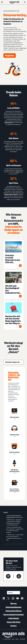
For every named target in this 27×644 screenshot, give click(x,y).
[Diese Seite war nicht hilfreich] (8, 576)
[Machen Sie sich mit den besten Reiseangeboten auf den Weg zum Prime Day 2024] (13, 315)
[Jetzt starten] (10, 56)
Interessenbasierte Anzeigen (14, 615)
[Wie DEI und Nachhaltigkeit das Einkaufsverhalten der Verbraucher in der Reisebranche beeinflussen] (13, 285)
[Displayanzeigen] (14, 453)
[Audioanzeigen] (14, 436)
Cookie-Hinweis (13, 618)
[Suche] (25, 2)
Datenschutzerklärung (13, 611)
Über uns (14, 603)
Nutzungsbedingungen (14, 607)
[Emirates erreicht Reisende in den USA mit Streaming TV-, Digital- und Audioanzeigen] (13, 254)
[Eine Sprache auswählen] (13, 593)
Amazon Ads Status (14, 622)
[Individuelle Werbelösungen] (14, 472)
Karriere (13, 626)
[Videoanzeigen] (14, 418)
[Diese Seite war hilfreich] (19, 576)
